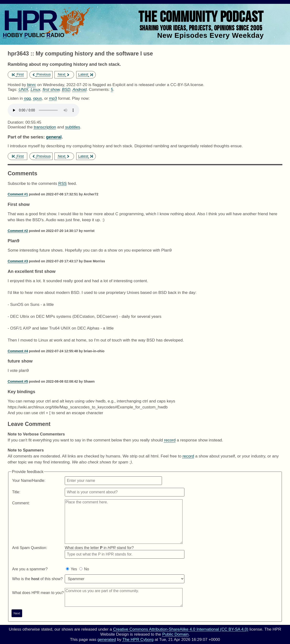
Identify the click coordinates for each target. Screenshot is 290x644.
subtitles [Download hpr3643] (73, 127)
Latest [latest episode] (85, 74)
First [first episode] (18, 74)
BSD (66, 90)
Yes (74, 569)
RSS (62, 184)
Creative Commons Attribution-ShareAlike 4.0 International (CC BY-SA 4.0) (181, 629)
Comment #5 (18, 381)
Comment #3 (18, 261)
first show (51, 90)
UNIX (24, 90)
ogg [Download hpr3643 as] (27, 98)
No (86, 569)
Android (79, 90)
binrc (32, 85)
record (170, 440)
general (54, 137)
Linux (35, 90)
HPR (29, 20)
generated (107, 640)
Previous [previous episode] (41, 74)
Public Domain (175, 634)
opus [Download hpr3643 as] (38, 98)
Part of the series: (26, 137)
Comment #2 (18, 231)
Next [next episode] (64, 74)
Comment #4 (18, 351)
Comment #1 (18, 194)
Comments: (100, 90)
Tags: (13, 90)
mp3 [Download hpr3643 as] (53, 98)
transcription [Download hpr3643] (45, 127)
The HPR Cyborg (138, 640)
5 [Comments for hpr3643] (112, 90)
